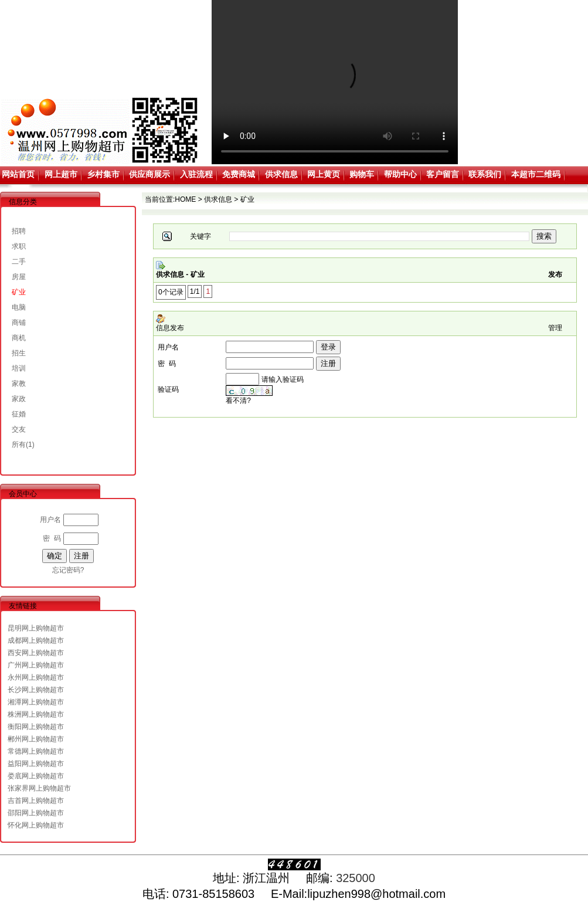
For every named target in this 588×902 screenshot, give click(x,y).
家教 (19, 384)
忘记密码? (68, 570)
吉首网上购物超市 (36, 801)
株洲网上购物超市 (36, 714)
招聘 (19, 231)
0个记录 (171, 292)
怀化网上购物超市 (36, 825)
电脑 (19, 307)
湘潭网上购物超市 (36, 702)
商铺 (19, 323)
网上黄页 (324, 174)
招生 (19, 353)
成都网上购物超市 (36, 640)
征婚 (19, 414)
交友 (19, 429)
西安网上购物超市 (36, 653)
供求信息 (281, 174)
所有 (19, 445)
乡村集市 (103, 174)
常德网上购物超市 (36, 751)
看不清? (238, 401)
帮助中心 (400, 174)
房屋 (19, 277)
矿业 (19, 292)
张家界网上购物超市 (39, 788)
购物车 (362, 174)
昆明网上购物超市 (36, 628)
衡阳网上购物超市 (36, 727)
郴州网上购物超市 (36, 739)
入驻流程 (196, 174)
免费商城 (239, 174)
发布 (555, 274)
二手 (19, 262)
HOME (185, 199)
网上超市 (61, 174)
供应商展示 (149, 174)
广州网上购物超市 (36, 665)
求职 (19, 246)
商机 (19, 338)
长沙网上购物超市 (36, 690)
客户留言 (443, 174)
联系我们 (485, 174)
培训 (19, 368)
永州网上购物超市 (36, 677)
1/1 (195, 291)
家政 (19, 399)
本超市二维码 (536, 174)
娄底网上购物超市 (36, 776)
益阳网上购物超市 (36, 764)
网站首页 (18, 174)
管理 (555, 328)
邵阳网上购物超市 (36, 813)
